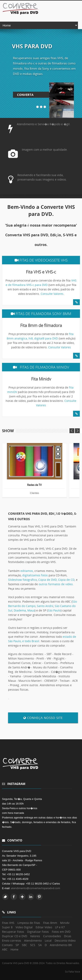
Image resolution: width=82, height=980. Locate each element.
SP (17, 945)
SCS (33, 945)
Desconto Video (65, 941)
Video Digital (24, 927)
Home (14, 949)
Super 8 (7, 927)
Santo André (45, 606)
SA (40, 945)
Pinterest (39, 897)
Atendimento (33, 941)
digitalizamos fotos (35, 575)
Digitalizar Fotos (38, 932)
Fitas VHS (8, 923)
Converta (25, 95)
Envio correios (12, 941)
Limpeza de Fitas (29, 923)
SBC (24, 945)
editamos (27, 571)
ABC (5, 949)
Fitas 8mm (50, 923)
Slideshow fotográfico (22, 580)
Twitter (5, 897)
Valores (35, 936)
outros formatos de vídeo (56, 584)
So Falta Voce (72, 972)
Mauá (31, 610)
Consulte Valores (60, 347)
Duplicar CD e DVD (15, 936)
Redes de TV (34, 485)
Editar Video (44, 927)
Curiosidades (52, 936)
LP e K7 (60, 927)
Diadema (20, 610)
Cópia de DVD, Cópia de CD (56, 580)
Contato (7, 945)
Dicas (68, 936)
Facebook (14, 897)
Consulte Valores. (52, 294)
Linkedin (31, 897)
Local (48, 941)
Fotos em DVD (61, 932)
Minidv (65, 923)
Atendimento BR (61, 945)
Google (22, 897)
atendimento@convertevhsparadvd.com (36, 888)
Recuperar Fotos (13, 932)
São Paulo (54, 610)
